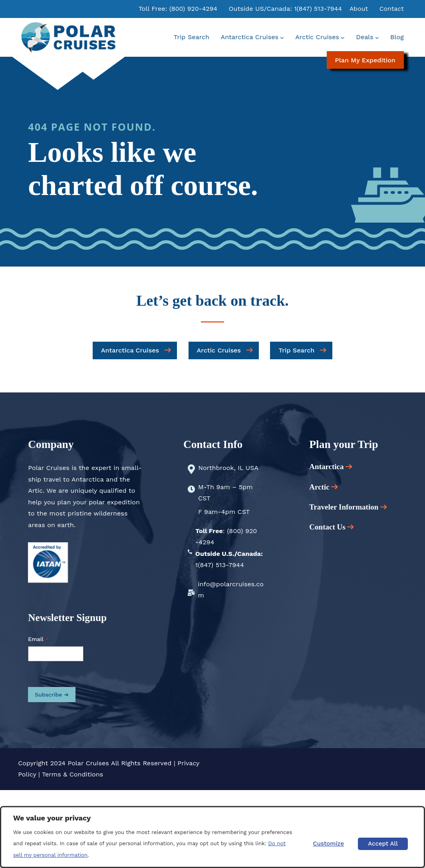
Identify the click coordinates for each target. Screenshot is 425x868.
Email (38, 639)
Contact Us (327, 527)
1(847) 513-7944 (317, 9)
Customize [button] (328, 844)
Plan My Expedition (365, 60)
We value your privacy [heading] (52, 818)
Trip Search (296, 350)
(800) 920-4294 (191, 9)
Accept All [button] (382, 844)
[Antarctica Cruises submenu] (282, 38)
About (358, 9)
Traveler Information (348, 507)
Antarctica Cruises (130, 350)
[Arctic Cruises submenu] (343, 38)
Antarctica (331, 467)
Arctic (324, 487)
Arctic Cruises (219, 350)
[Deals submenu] (377, 38)
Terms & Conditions (72, 774)
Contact (391, 9)
